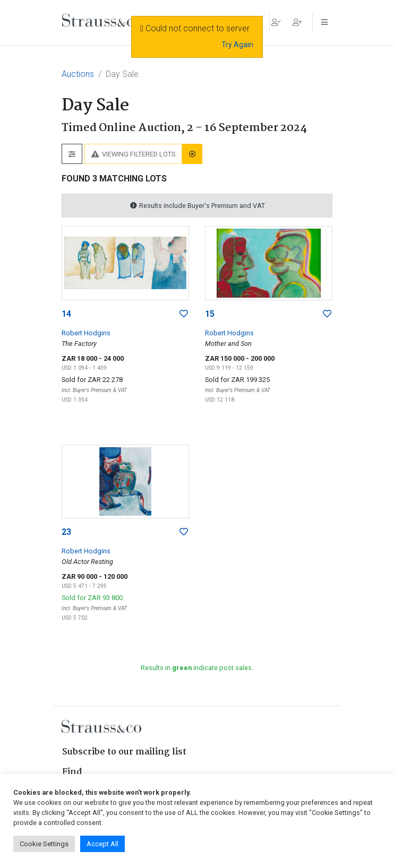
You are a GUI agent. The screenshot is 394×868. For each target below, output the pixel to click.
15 (210, 314)
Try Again (237, 45)
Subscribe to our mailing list (124, 752)
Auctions (78, 74)
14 (66, 314)
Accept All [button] (102, 844)
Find (72, 772)
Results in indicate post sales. (197, 668)
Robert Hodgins (86, 333)
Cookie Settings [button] (44, 844)
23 (66, 532)
